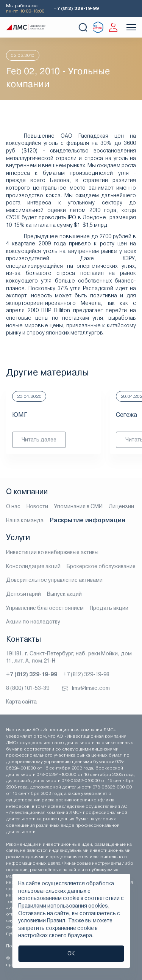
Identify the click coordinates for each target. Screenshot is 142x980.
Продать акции (109, 608)
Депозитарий (23, 594)
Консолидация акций (33, 566)
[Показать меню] (131, 27)
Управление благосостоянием (45, 608)
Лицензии (121, 506)
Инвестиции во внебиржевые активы (52, 552)
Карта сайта (21, 702)
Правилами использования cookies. (64, 906)
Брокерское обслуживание (101, 566)
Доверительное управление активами (54, 580)
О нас (13, 506)
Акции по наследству (33, 622)
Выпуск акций (64, 594)
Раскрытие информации (87, 520)
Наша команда (25, 520)
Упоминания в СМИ (78, 506)
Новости (37, 506)
